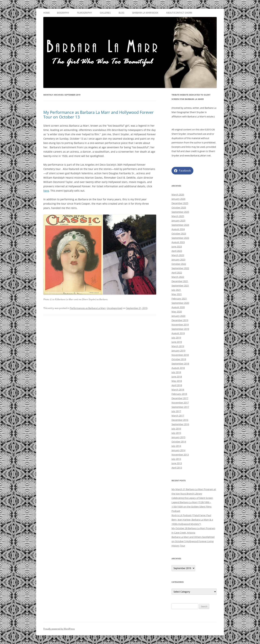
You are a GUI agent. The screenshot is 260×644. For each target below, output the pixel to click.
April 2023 (177, 251)
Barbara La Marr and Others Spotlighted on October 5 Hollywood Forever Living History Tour (193, 541)
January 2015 (178, 437)
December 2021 (180, 281)
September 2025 (180, 212)
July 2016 (176, 429)
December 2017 (180, 398)
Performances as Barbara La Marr (88, 308)
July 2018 (176, 372)
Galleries (105, 13)
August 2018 (178, 368)
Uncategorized (114, 308)
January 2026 (178, 199)
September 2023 (180, 238)
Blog (122, 13)
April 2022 (177, 273)
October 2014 (179, 442)
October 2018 (179, 359)
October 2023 (179, 234)
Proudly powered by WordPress (59, 629)
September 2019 (180, 329)
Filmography (84, 13)
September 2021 (180, 286)
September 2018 (180, 364)
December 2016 (180, 420)
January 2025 (178, 221)
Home (47, 13)
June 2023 (177, 247)
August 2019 (178, 333)
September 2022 (180, 268)
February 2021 (179, 299)
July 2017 (176, 411)
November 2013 (180, 455)
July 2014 (176, 446)
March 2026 (178, 195)
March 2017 (178, 416)
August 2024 (178, 229)
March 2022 (178, 277)
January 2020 (178, 316)
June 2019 (177, 342)
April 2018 (177, 385)
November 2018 (180, 355)
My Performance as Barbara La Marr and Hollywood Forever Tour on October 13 (98, 114)
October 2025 (179, 208)
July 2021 (176, 290)
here (46, 191)
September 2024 (180, 225)
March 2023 (178, 255)
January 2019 (178, 351)
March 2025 (178, 216)
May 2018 (177, 381)
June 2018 (177, 377)
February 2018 (179, 394)
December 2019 (180, 320)
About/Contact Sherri (179, 13)
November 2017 (180, 403)
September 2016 (180, 424)
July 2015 (176, 433)
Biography (63, 13)
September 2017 (180, 407)
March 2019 (178, 346)
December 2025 (180, 203)
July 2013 (176, 459)
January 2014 (178, 450)
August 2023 (178, 242)
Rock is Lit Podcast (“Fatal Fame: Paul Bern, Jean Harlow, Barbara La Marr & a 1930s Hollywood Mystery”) (192, 520)
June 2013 (177, 463)
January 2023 (178, 260)
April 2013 (177, 468)
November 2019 (180, 325)
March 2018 (178, 390)
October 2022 (179, 264)
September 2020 (180, 303)
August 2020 (178, 307)
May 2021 (177, 294)
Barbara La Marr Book (145, 13)
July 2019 (176, 338)
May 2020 (177, 312)
